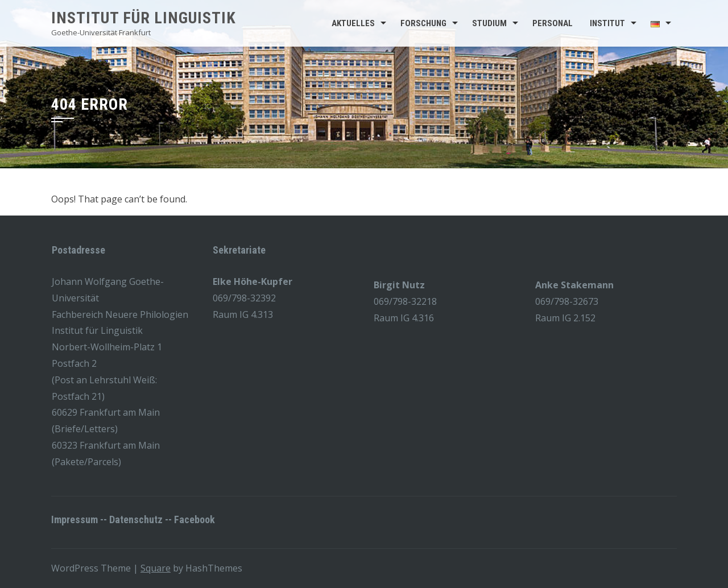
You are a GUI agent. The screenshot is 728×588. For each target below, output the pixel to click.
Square (156, 568)
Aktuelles (353, 23)
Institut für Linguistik (144, 18)
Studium (489, 23)
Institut (607, 23)
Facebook (195, 519)
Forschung (423, 23)
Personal (553, 23)
